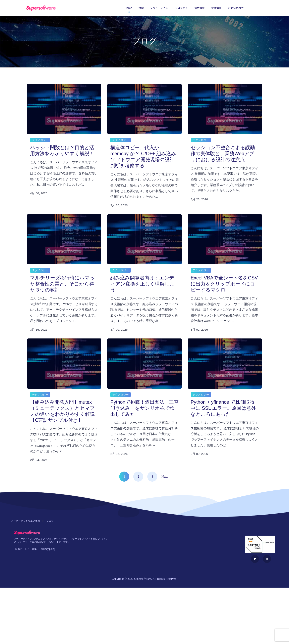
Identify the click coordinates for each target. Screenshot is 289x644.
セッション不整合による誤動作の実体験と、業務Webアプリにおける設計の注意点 (223, 153)
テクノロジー (40, 140)
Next (164, 476)
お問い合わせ (236, 8)
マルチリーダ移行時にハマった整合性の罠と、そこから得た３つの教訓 (62, 284)
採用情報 (199, 8)
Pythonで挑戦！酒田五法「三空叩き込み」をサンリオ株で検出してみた (144, 408)
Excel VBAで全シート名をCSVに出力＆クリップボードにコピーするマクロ (224, 284)
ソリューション (159, 8)
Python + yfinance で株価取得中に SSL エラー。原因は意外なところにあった (223, 408)
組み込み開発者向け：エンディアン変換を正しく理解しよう (142, 284)
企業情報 (216, 8)
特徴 (141, 8)
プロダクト (181, 8)
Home (129, 8)
